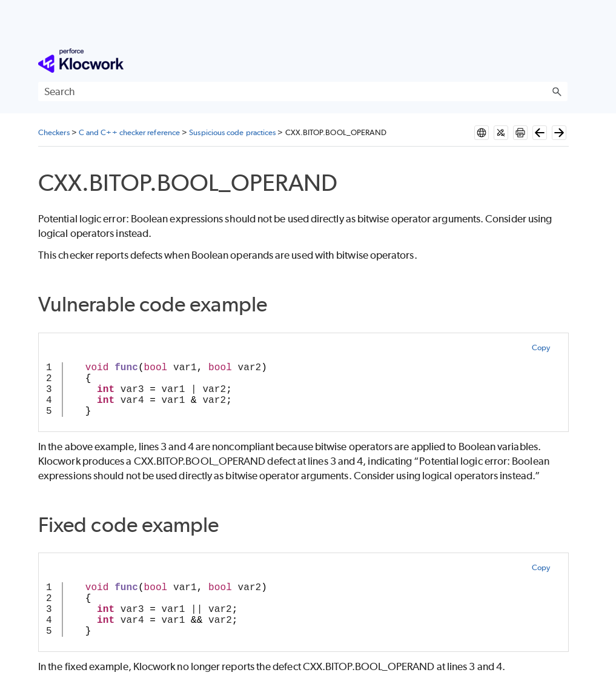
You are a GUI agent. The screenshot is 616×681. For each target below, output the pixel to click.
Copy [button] (541, 347)
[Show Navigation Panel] (561, 61)
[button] (557, 91)
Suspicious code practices (232, 132)
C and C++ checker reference (129, 132)
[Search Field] (303, 91)
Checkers (54, 132)
